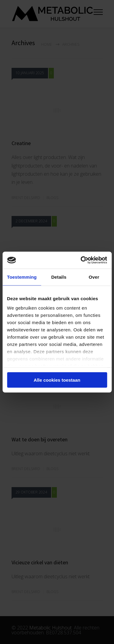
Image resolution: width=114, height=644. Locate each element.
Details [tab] (59, 277)
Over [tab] (94, 277)
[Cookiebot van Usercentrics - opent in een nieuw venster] (81, 260)
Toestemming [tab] (22, 277)
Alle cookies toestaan (57, 380)
